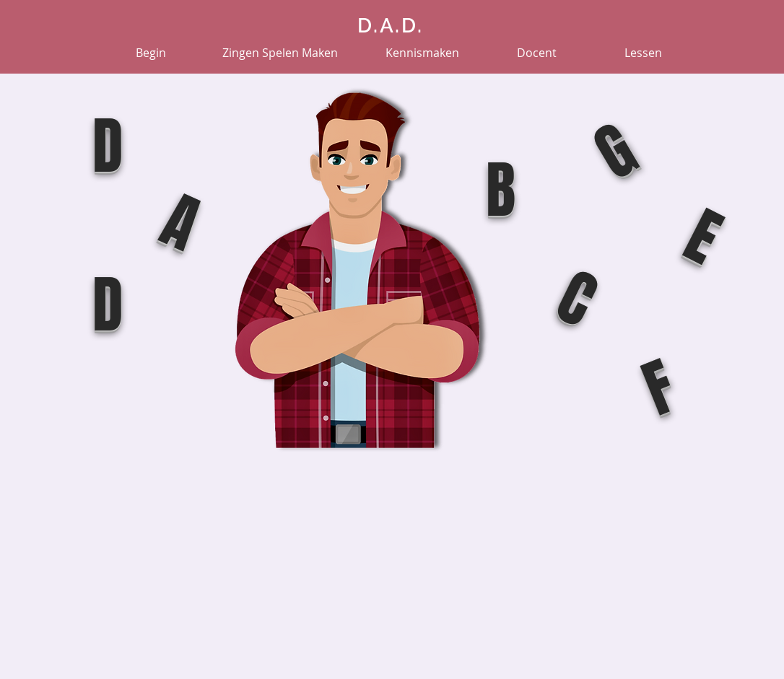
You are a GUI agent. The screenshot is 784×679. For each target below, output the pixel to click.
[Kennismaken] (422, 53)
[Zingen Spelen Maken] (280, 53)
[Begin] (151, 53)
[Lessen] (643, 53)
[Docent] (536, 53)
